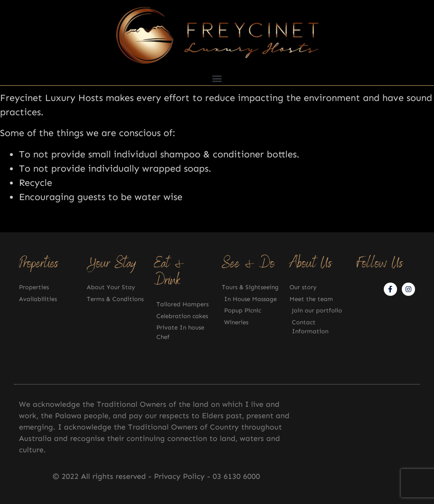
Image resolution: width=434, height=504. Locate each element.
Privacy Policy (181, 476)
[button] (217, 78)
